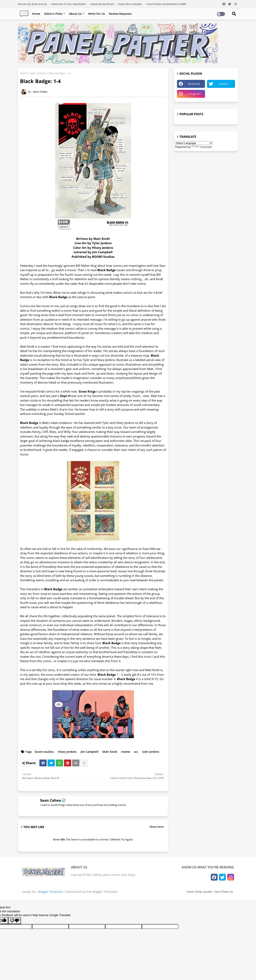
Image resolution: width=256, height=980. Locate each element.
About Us (75, 14)
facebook (194, 84)
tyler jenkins (38, 73)
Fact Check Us (224, 892)
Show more (157, 827)
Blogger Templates (50, 892)
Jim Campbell (89, 752)
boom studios (44, 752)
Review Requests (120, 14)
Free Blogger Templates (102, 892)
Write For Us (97, 14)
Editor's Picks (53, 14)
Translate (202, 147)
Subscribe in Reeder (130, 4)
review (126, 752)
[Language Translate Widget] (194, 143)
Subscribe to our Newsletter (69, 4)
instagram (194, 94)
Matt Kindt (110, 752)
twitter (224, 84)
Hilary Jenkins (67, 752)
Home (36, 14)
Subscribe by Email (102, 4)
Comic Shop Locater (199, 892)
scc (136, 752)
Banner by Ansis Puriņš (33, 4)
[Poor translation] (15, 921)
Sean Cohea (50, 800)
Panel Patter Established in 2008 (166, 4)
